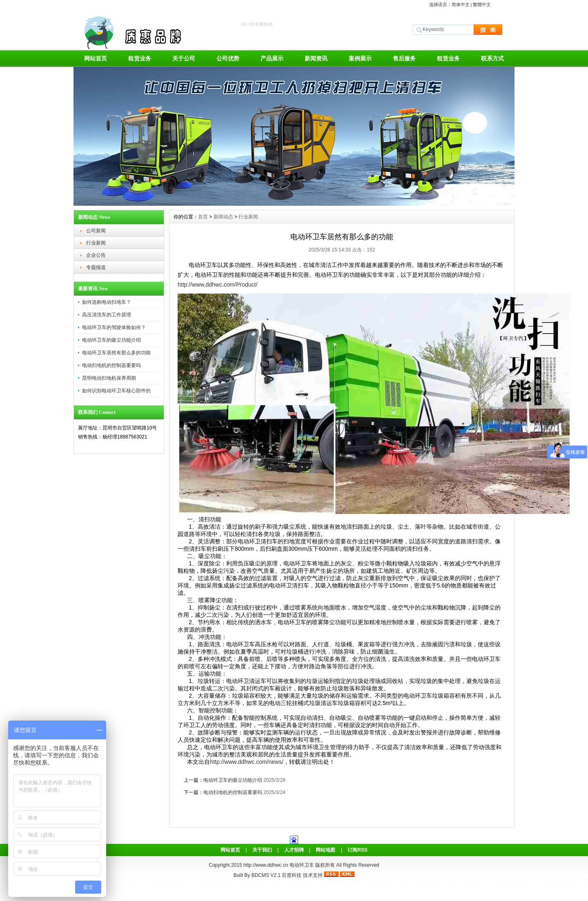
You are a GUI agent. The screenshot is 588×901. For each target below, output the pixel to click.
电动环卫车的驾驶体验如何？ (114, 327)
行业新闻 (96, 243)
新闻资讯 (316, 58)
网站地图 (325, 850)
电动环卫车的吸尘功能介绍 (111, 340)
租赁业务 (140, 58)
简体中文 (461, 4)
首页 (203, 217)
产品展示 (272, 58)
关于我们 (262, 850)
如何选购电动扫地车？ (107, 302)
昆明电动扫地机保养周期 (109, 378)
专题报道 (96, 267)
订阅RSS (357, 850)
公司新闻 (96, 231)
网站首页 (96, 58)
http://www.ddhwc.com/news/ (247, 762)
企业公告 (96, 255)
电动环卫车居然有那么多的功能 (116, 353)
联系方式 (492, 58)
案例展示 (360, 58)
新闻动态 (223, 217)
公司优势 (228, 58)
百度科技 (292, 875)
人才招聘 (294, 850)
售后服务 (404, 58)
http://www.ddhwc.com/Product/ (217, 285)
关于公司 (184, 58)
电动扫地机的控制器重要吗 (111, 365)
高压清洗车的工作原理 (107, 315)
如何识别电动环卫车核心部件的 (116, 391)
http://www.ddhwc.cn (266, 865)
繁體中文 (482, 4)
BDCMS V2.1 (266, 875)
